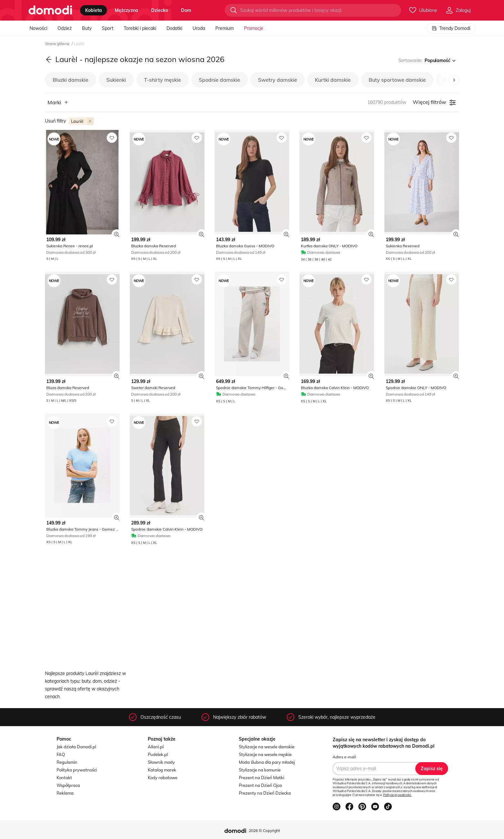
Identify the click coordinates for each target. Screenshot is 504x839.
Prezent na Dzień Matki (261, 778)
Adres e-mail (344, 757)
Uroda (199, 28)
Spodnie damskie (220, 80)
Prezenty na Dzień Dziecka (265, 793)
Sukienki (116, 80)
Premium (225, 28)
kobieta (94, 10)
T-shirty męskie (162, 80)
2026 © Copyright (264, 830)
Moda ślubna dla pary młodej (267, 762)
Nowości (38, 28)
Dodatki (174, 28)
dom (186, 10)
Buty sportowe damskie (397, 80)
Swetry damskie (278, 80)
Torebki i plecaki (140, 28)
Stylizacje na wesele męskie (265, 754)
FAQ (61, 754)
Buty (87, 28)
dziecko (160, 10)
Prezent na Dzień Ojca (260, 785)
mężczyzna (126, 10)
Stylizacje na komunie (260, 770)
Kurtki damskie (333, 80)
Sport (108, 28)
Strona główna (58, 44)
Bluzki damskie (71, 80)
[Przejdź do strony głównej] (50, 10)
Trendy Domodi (451, 28)
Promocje (254, 28)
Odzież (65, 28)
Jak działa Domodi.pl (76, 747)
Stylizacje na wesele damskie (267, 747)
